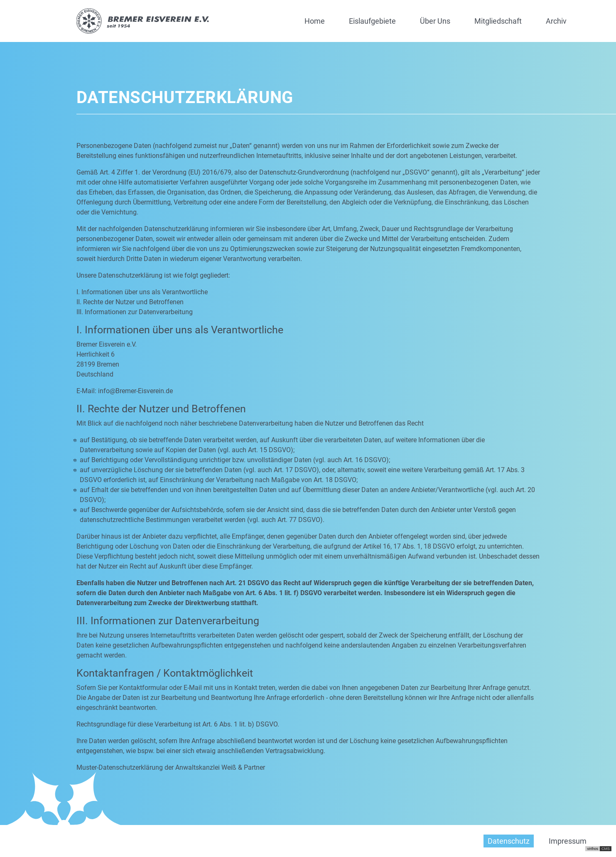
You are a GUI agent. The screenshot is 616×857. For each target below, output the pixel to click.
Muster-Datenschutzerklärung (120, 767)
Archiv (556, 21)
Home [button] (315, 21)
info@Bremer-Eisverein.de (135, 391)
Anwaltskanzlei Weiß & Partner (220, 767)
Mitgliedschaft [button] (498, 21)
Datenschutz (509, 841)
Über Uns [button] (435, 21)
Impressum (568, 841)
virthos (593, 849)
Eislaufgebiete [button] (372, 21)
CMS (606, 849)
